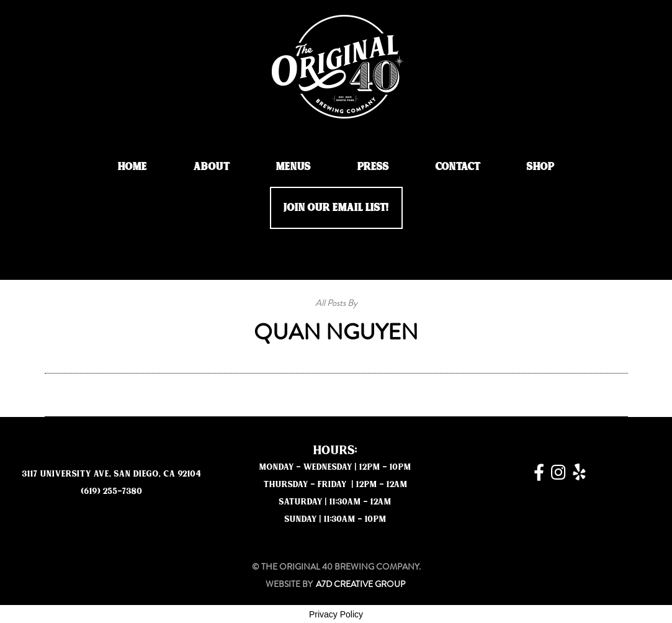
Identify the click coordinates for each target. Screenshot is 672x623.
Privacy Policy (336, 614)
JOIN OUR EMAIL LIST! (336, 208)
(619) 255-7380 (112, 491)
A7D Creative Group (361, 584)
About (212, 167)
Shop (540, 167)
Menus (293, 167)
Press (373, 167)
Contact (458, 167)
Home (132, 167)
